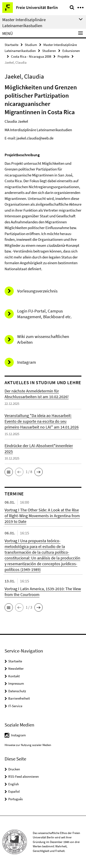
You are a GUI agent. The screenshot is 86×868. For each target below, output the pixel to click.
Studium (31, 45)
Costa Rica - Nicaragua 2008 (31, 56)
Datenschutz (17, 691)
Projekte (63, 56)
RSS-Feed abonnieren (24, 776)
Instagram (18, 735)
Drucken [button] (14, 769)
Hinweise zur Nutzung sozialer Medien (28, 745)
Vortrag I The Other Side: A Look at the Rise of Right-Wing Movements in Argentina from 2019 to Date (42, 516)
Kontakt (14, 676)
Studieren (49, 51)
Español (14, 791)
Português (15, 799)
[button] (9, 472)
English (14, 784)
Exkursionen (71, 51)
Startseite (11, 45)
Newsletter (16, 668)
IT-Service (15, 706)
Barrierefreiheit (19, 698)
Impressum (16, 683)
